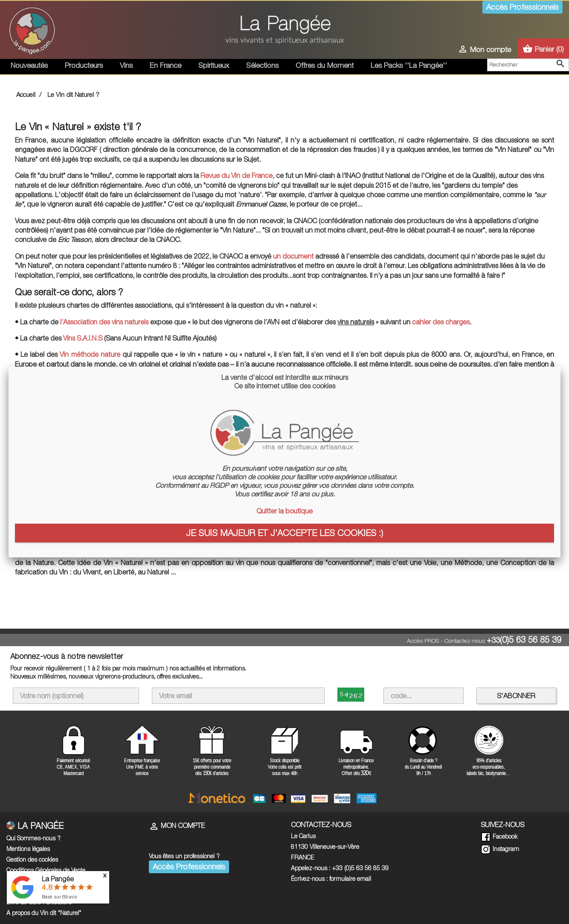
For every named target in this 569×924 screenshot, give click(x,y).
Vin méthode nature (90, 354)
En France (165, 65)
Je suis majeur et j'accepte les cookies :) (284, 533)
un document (293, 256)
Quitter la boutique (284, 511)
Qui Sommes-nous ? (33, 838)
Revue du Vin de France (237, 175)
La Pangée (58, 879)
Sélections (262, 65)
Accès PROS (423, 641)
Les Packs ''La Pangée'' (409, 65)
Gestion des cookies (32, 859)
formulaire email (350, 879)
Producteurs (84, 65)
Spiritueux (214, 65)
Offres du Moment (325, 65)
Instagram (500, 849)
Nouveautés (29, 65)
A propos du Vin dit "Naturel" (44, 913)
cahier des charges (441, 322)
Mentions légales (28, 849)
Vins (126, 65)
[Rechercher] (528, 65)
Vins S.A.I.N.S (83, 338)
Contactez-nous (465, 641)
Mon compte (177, 825)
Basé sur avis (60, 896)
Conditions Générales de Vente (46, 870)
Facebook (499, 836)
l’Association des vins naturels (104, 322)
